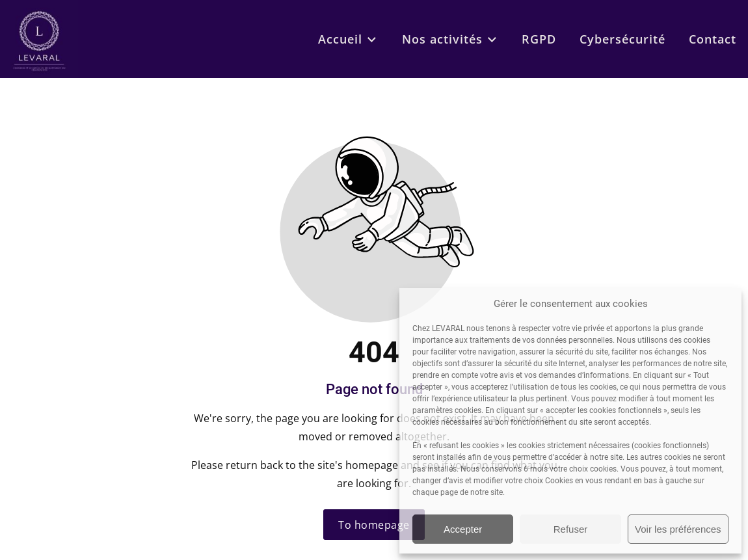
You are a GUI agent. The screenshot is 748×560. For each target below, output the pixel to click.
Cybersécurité (622, 39)
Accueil (348, 39)
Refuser (571, 529)
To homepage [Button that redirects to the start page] (374, 525)
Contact (713, 39)
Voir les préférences (678, 529)
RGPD (539, 39)
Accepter (463, 529)
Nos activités (450, 39)
